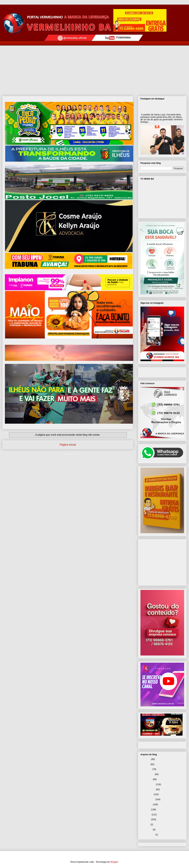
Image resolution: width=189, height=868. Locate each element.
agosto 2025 (146, 804)
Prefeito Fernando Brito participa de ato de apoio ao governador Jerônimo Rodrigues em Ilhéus (162, 107)
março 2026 (146, 769)
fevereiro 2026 (147, 774)
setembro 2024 (148, 835)
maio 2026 (145, 759)
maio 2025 (145, 819)
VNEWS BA (152, 372)
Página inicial (68, 445)
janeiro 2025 (146, 830)
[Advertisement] (95, 68)
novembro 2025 (148, 789)
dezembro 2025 (148, 784)
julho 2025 (145, 809)
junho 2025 (146, 815)
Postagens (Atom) (72, 453)
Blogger (114, 862)
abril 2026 (145, 764)
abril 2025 (145, 824)
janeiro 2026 (146, 779)
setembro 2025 (148, 799)
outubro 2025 (147, 794)
